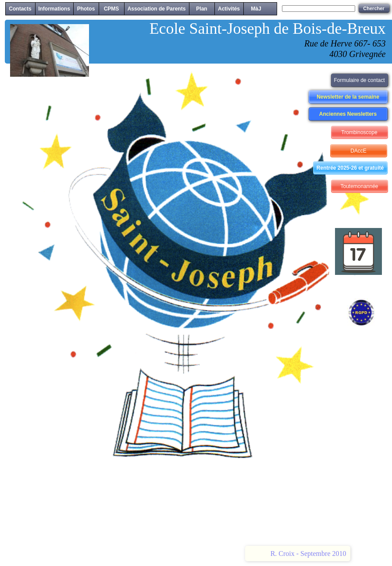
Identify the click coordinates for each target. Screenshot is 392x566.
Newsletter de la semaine (348, 97)
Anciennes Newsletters (348, 114)
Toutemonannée (359, 186)
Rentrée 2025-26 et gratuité (350, 168)
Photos (86, 9)
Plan (201, 9)
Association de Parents (157, 9)
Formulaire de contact (359, 80)
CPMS (112, 9)
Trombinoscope (359, 132)
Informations (54, 9)
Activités (229, 9)
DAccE (358, 151)
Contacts (20, 9)
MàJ (256, 9)
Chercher (374, 8)
